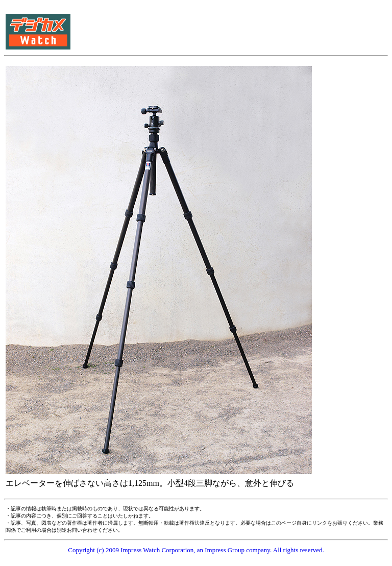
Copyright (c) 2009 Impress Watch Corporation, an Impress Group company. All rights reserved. (196, 550)
